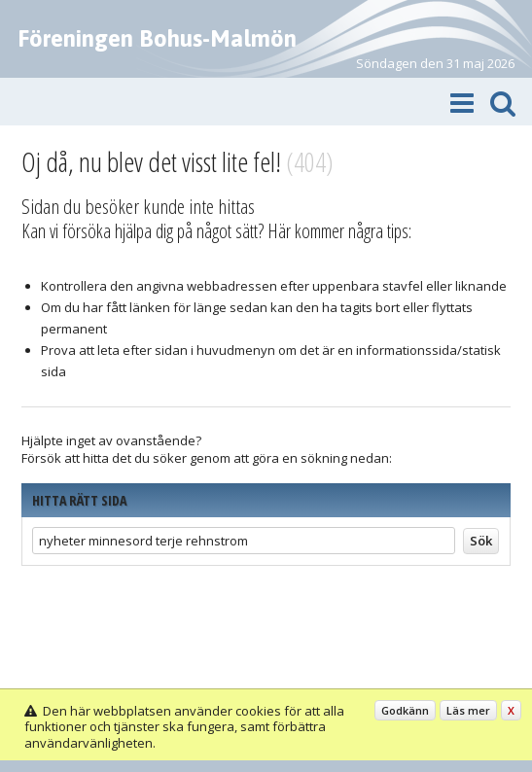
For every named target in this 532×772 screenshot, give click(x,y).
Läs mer (468, 710)
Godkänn (405, 710)
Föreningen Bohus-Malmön (157, 38)
